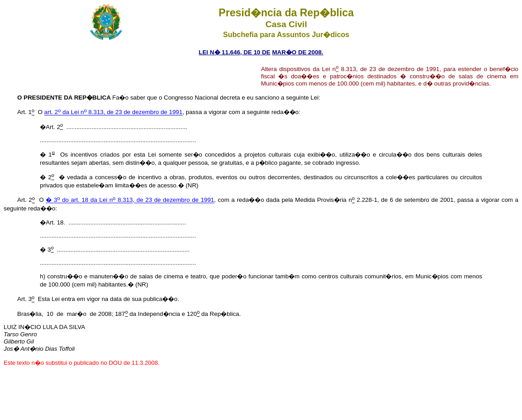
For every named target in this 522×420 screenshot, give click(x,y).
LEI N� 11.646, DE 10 (231, 52)
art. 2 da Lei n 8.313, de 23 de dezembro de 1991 (114, 112)
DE (266, 52)
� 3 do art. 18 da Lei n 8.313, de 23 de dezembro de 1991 (130, 200)
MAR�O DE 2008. (297, 52)
